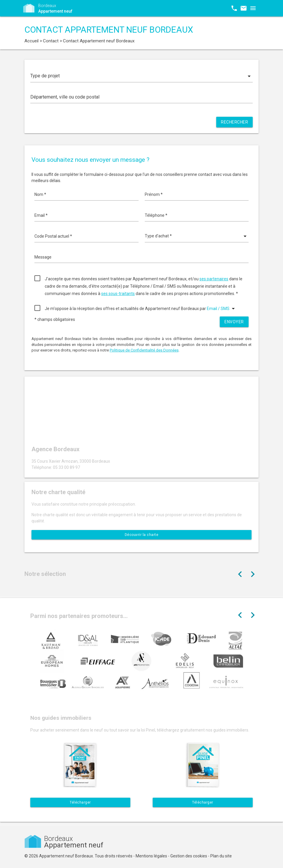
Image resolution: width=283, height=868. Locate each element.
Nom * (40, 194)
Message (43, 257)
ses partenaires (214, 279)
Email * (41, 215)
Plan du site (221, 856)
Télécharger (80, 802)
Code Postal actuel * (53, 236)
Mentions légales (151, 856)
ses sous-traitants (118, 294)
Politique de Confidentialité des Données (144, 350)
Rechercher (234, 122)
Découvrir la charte (142, 535)
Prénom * (154, 194)
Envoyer (234, 322)
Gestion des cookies (189, 856)
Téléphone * (156, 215)
